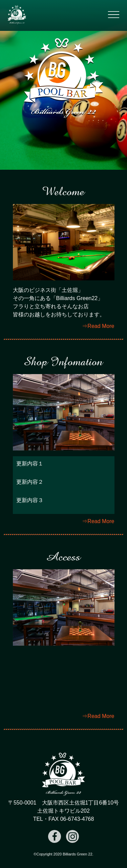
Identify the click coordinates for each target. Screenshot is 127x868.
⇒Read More (98, 326)
